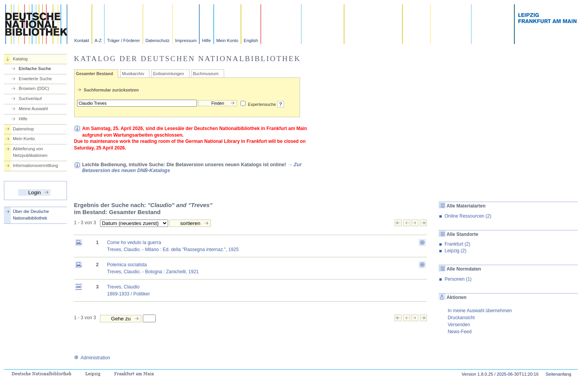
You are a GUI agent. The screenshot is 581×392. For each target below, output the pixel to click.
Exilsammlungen (168, 74)
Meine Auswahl (33, 109)
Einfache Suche (35, 69)
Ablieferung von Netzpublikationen (30, 152)
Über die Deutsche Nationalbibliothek (31, 215)
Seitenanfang (558, 374)
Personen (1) (458, 279)
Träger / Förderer (124, 40)
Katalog (20, 59)
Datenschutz (158, 40)
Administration (92, 358)
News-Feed (459, 332)
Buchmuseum (206, 74)
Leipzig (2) (455, 251)
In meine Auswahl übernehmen (480, 311)
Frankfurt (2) (457, 244)
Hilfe (206, 40)
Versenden (459, 325)
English (251, 40)
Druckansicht (461, 318)
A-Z (98, 40)
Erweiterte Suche (35, 79)
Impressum (186, 40)
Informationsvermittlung (35, 165)
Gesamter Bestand (94, 74)
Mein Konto (227, 40)
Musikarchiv (133, 74)
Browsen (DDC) (34, 88)
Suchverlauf (30, 98)
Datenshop (23, 129)
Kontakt (82, 40)
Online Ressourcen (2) (468, 216)
